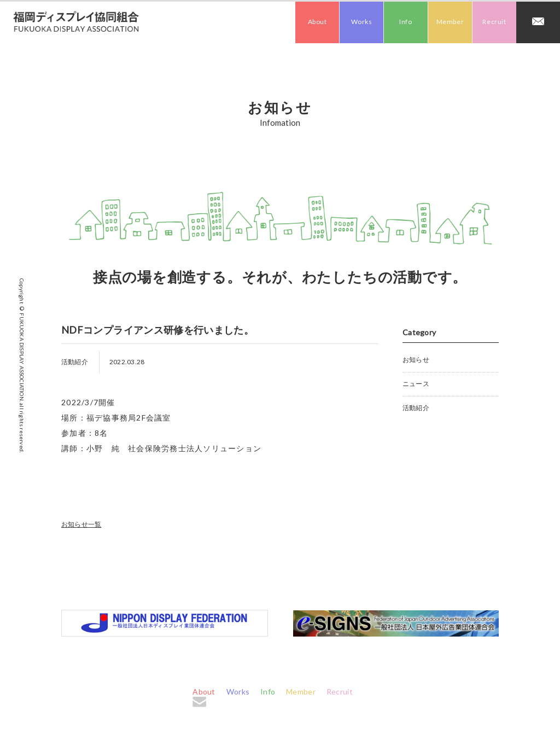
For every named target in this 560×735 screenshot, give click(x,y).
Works (362, 22)
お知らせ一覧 (81, 524)
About (317, 22)
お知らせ (416, 360)
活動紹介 (416, 408)
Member (450, 22)
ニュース (416, 384)
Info (406, 22)
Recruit (494, 22)
